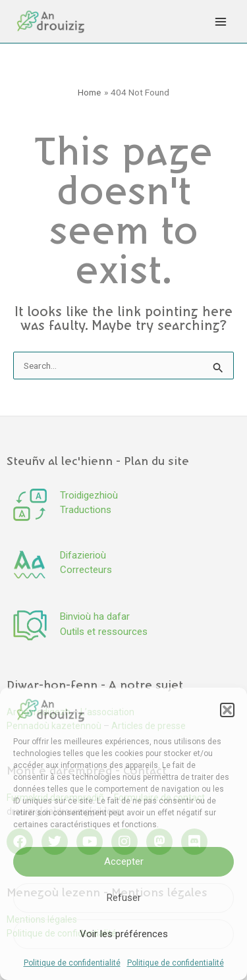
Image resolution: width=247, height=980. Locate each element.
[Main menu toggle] (221, 21)
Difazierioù (83, 555)
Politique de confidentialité (72, 963)
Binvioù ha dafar (95, 616)
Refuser (124, 898)
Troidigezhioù (89, 495)
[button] (227, 710)
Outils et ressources (104, 632)
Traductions (86, 510)
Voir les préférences (124, 934)
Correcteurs (86, 570)
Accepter (124, 861)
